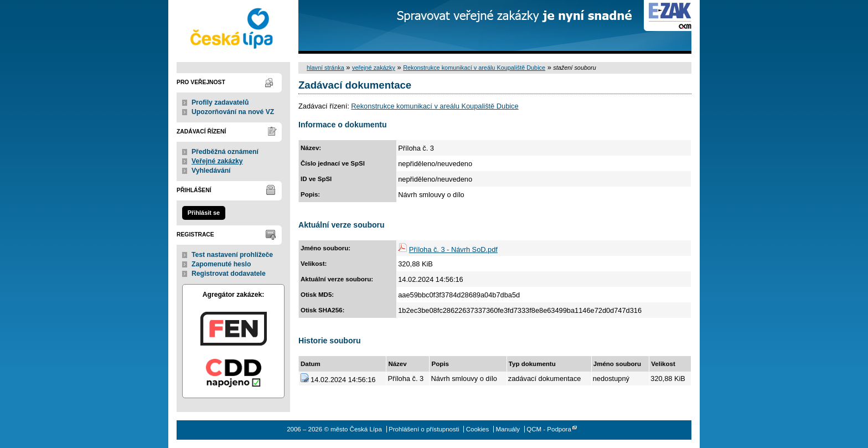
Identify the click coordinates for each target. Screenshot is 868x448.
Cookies (478, 429)
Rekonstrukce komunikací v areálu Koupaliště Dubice (474, 68)
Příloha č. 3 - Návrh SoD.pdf (453, 249)
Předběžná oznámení (225, 152)
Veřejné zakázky (217, 161)
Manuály (508, 429)
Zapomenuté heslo (221, 264)
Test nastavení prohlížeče (232, 255)
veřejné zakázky (374, 68)
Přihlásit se (204, 213)
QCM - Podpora (549, 429)
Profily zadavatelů (220, 102)
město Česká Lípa (233, 27)
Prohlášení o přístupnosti (424, 429)
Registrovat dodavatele (229, 274)
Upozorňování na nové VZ (233, 112)
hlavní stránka (325, 68)
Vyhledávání (211, 171)
